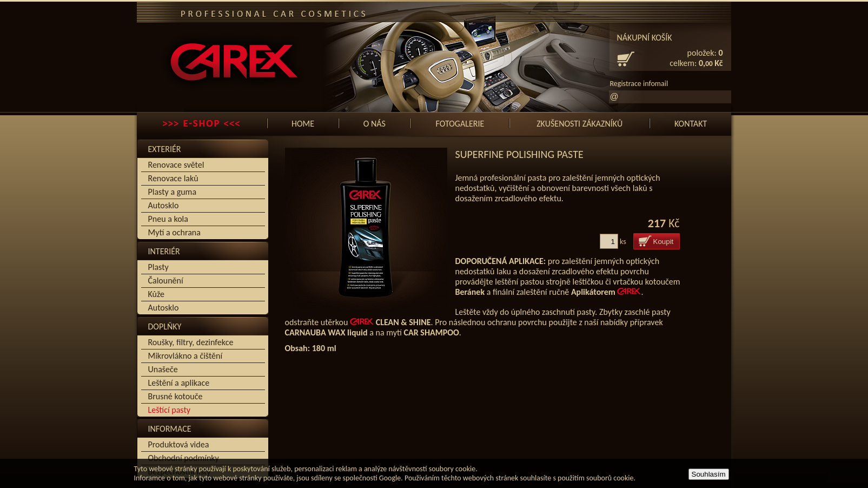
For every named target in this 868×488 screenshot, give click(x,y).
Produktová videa (179, 444)
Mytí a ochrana (174, 232)
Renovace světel (176, 165)
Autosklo (164, 205)
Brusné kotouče (175, 396)
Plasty (158, 267)
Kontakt (691, 124)
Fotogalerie (460, 124)
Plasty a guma (173, 192)
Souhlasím (709, 474)
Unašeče (163, 369)
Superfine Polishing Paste (519, 154)
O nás (375, 124)
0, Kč (711, 63)
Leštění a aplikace (179, 383)
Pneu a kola (168, 219)
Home (303, 124)
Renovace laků (173, 178)
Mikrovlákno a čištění (185, 356)
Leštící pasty (169, 410)
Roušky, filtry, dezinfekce (191, 342)
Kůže (156, 294)
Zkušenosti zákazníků (579, 124)
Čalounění (166, 281)
